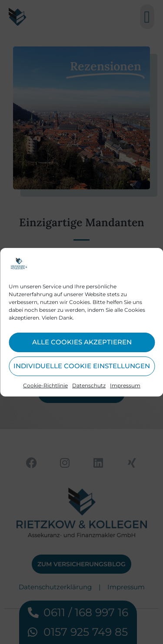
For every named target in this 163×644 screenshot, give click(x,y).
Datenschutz (89, 385)
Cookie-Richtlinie (45, 385)
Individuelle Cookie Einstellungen (82, 366)
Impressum (125, 385)
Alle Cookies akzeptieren (82, 342)
